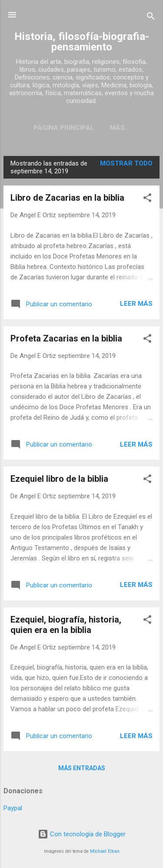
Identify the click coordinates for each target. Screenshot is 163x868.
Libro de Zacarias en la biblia (67, 198)
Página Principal (64, 128)
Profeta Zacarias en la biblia (66, 338)
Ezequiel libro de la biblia (59, 479)
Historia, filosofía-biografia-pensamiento (82, 42)
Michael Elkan (105, 851)
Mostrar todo (126, 163)
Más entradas (82, 768)
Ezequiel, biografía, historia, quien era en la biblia (66, 625)
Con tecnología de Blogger (82, 834)
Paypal (13, 808)
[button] (147, 199)
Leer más (136, 304)
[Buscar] (151, 18)
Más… (120, 128)
